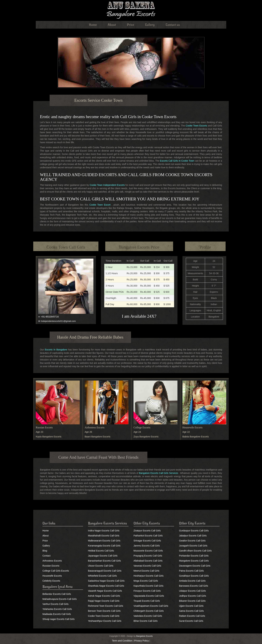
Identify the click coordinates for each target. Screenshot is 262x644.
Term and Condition (122, 641)
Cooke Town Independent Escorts (107, 185)
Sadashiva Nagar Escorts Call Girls (106, 581)
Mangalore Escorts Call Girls (194, 561)
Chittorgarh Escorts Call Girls (149, 611)
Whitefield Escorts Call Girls (103, 576)
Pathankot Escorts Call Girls (148, 536)
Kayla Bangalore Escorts (49, 437)
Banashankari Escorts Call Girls (105, 561)
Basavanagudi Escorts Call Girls (105, 571)
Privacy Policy (141, 641)
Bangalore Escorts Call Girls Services (159, 473)
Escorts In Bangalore (56, 350)
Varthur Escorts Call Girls (55, 604)
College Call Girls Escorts (56, 571)
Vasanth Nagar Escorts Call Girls (105, 591)
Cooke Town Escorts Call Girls (104, 616)
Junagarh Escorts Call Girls (193, 546)
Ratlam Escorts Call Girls (192, 616)
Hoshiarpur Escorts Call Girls (149, 576)
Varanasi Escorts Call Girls (147, 566)
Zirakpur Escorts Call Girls (147, 531)
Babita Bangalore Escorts (196, 437)
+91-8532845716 (50, 317)
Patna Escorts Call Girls (191, 571)
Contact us (173, 25)
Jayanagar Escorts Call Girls (103, 556)
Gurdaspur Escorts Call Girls (194, 531)
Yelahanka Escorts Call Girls (57, 609)
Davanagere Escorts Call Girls (195, 566)
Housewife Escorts (192, 427)
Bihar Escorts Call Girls (146, 621)
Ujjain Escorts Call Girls (191, 606)
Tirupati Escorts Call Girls (147, 601)
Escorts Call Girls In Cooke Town (177, 161)
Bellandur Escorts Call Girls (57, 594)
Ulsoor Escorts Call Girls (101, 566)
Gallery (150, 25)
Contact (46, 556)
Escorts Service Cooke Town (99, 100)
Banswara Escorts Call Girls (194, 586)
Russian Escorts (44, 427)
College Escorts (142, 427)
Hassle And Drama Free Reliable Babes (90, 337)
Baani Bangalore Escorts (98, 437)
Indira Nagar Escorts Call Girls (104, 531)
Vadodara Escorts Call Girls (148, 616)
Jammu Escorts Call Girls (147, 546)
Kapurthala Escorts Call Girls (148, 586)
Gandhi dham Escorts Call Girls (195, 551)
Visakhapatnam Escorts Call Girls (151, 606)
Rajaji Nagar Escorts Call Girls (104, 601)
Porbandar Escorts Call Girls (194, 556)
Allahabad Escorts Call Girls (148, 561)
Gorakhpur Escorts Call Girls (194, 576)
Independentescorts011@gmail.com (58, 321)
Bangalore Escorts (144, 636)
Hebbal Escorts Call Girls (101, 551)
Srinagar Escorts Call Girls (147, 541)
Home (93, 25)
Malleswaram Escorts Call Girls (104, 541)
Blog (45, 551)
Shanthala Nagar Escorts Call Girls (106, 586)
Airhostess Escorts (95, 427)
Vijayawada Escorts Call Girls (149, 596)
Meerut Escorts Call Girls (146, 571)
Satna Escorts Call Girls (191, 611)
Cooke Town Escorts (196, 126)
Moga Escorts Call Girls (146, 581)
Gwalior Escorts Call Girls (192, 541)
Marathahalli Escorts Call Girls (104, 536)
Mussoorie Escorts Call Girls (148, 551)
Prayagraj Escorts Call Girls (148, 556)
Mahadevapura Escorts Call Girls (60, 599)
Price (130, 25)
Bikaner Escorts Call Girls (192, 601)
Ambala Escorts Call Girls (192, 581)
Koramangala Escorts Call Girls (104, 546)
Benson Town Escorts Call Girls (104, 611)
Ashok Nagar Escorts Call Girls (104, 596)
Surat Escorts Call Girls (191, 621)
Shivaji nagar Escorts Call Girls (58, 619)
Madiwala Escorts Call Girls (57, 614)
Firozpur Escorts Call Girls (147, 591)
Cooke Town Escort (100, 205)
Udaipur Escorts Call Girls (192, 591)
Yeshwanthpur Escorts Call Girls (105, 621)
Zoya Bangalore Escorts (146, 437)
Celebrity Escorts (51, 581)
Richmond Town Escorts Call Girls (106, 606)
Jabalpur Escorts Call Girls (193, 536)
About (112, 25)
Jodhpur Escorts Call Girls (193, 596)
